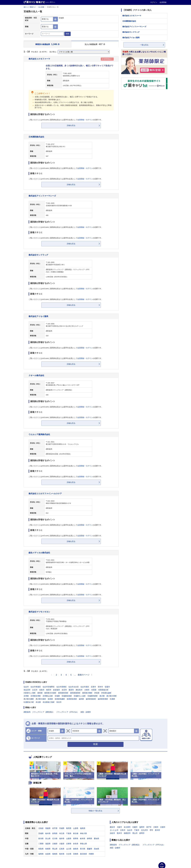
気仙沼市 (27, 690)
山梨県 (69, 839)
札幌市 (135, 827)
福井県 (62, 839)
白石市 (35, 690)
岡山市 (135, 833)
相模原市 (127, 833)
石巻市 (93, 687)
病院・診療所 (86, 712)
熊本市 (119, 833)
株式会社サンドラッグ (38, 255)
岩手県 (55, 828)
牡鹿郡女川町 (29, 702)
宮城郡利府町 (93, 696)
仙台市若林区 (62, 687)
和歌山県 (83, 844)
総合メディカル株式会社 (39, 553)
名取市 (42, 690)
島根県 (48, 849)
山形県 (76, 828)
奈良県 (76, 844)
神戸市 (149, 827)
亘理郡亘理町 (36, 696)
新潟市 (158, 830)
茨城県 (41, 833)
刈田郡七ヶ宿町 (30, 693)
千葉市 (137, 830)
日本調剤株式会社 (36, 137)
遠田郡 (81, 699)
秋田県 (69, 828)
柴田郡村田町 (63, 693)
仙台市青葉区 (36, 687)
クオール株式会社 (36, 375)
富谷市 (59, 702)
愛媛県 (90, 849)
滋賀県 (48, 844)
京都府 (55, 844)
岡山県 (55, 849)
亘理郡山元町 (48, 696)
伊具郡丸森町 (106, 693)
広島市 (123, 830)
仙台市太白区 (74, 687)
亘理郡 (26, 696)
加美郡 (50, 699)
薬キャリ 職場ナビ (30, 7)
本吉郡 (38, 702)
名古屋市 (127, 827)
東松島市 (79, 690)
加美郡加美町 (72, 699)
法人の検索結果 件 (95, 44)
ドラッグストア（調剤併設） (43, 712)
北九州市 (144, 830)
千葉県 (69, 833)
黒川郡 (102, 696)
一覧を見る (144, 45)
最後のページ (84, 675)
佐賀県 (48, 854)
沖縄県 (91, 854)
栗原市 (71, 690)
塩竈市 (107, 687)
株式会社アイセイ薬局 (38, 316)
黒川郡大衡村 (41, 699)
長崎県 (55, 854)
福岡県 (41, 854)
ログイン (154, 2)
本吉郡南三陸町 (49, 702)
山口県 (69, 849)
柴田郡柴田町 (75, 693)
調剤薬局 (27, 712)
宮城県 (62, 828)
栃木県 (48, 833)
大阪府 (62, 844)
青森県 (48, 828)
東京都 (76, 833)
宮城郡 (57, 696)
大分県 (69, 854)
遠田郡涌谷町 (91, 699)
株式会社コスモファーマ (39, 59)
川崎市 (156, 827)
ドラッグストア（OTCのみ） (67, 712)
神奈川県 (83, 833)
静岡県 (90, 839)
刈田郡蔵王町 (103, 690)
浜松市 (112, 833)
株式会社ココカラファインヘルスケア (45, 493)
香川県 (83, 849)
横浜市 (112, 827)
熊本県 (62, 854)
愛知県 (96, 839)
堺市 (151, 830)
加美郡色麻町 (60, 699)
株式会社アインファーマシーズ (42, 196)
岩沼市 (64, 690)
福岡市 (142, 827)
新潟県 (41, 839)
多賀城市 (57, 690)
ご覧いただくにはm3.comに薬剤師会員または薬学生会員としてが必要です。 (66, 120)
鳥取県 (41, 849)
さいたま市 (114, 830)
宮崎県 (76, 854)
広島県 (62, 849)
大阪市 (119, 827)
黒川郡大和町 (112, 696)
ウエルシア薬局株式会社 (39, 434)
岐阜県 (83, 839)
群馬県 (55, 833)
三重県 (41, 844)
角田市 (49, 690)
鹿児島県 (83, 854)
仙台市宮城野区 (49, 687)
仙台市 (26, 687)
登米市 (100, 687)
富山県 (48, 839)
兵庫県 (69, 844)
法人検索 (41, 7)
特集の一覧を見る (95, 811)
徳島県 (76, 849)
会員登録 (163, 2)
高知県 (96, 849)
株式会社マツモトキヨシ (39, 612)
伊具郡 (97, 693)
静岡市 (142, 833)
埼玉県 (62, 833)
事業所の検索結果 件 (47, 44)
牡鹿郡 (112, 699)
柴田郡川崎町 (87, 693)
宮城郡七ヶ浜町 (80, 696)
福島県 (83, 828)
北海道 (41, 828)
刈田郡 (94, 690)
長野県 (76, 839)
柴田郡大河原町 (50, 693)
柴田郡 (40, 693)
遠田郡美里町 (103, 699)
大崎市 (87, 690)
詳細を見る (71, 125)
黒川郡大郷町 (29, 699)
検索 (67, 34)
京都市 (163, 827)
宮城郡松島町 (67, 696)
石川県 (55, 839)
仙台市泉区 (85, 687)
